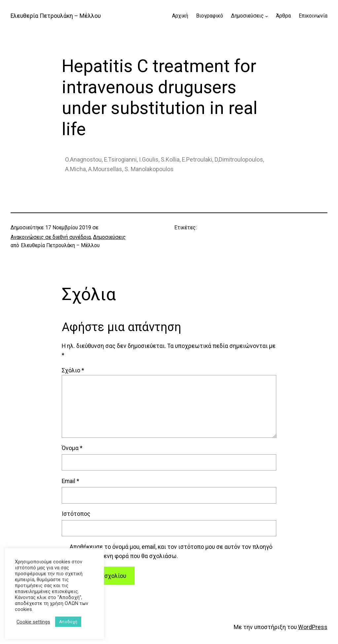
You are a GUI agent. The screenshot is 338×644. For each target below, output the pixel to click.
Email (70, 481)
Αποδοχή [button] (68, 622)
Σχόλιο (73, 370)
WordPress (313, 627)
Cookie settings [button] (33, 622)
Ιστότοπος (76, 514)
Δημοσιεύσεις (109, 237)
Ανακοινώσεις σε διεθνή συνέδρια (51, 237)
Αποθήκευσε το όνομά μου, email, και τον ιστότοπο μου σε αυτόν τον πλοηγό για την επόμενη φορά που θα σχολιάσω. (171, 551)
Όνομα (72, 448)
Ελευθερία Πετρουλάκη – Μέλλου (56, 16)
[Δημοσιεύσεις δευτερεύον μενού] (267, 16)
